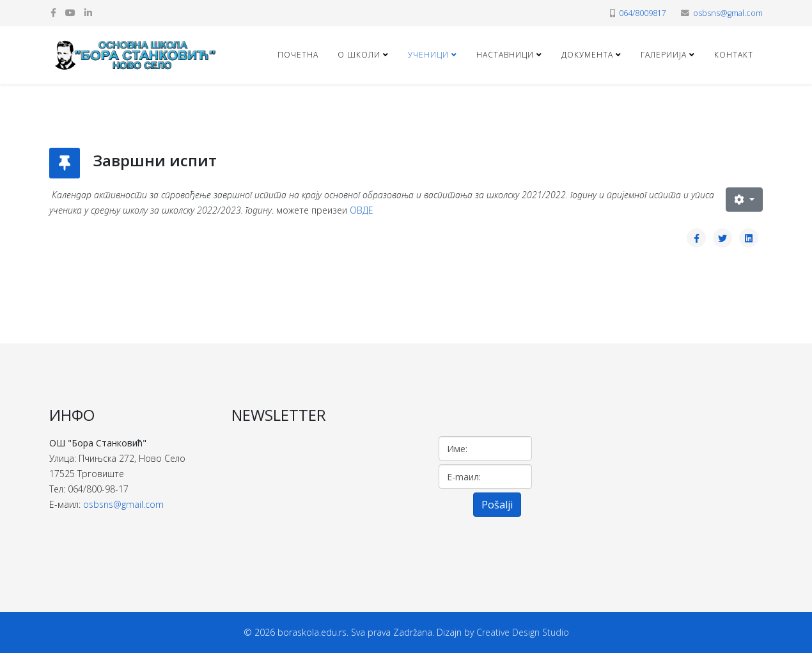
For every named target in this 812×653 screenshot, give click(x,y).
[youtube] (70, 12)
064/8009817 (643, 13)
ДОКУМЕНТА (587, 55)
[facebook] (53, 12)
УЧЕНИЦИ (428, 55)
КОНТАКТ (734, 55)
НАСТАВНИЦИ (505, 55)
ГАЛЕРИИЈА (664, 55)
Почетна (298, 55)
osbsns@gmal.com (728, 13)
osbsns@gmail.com (123, 504)
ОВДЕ (362, 210)
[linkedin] (88, 12)
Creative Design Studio (523, 632)
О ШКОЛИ (359, 55)
